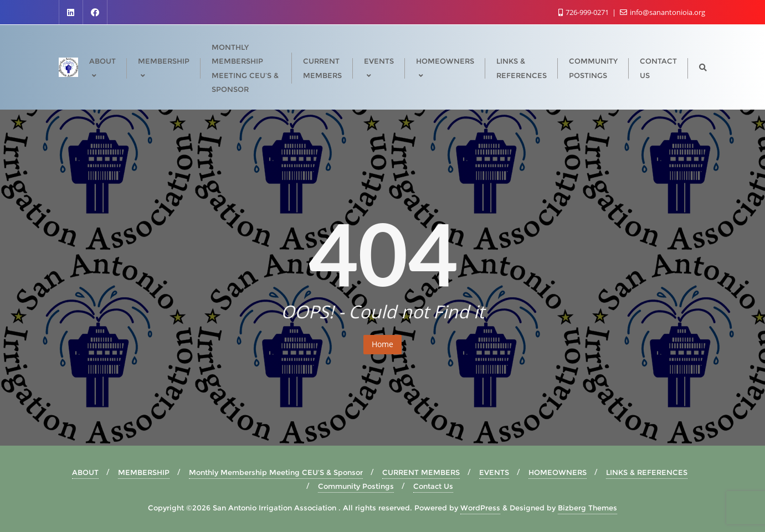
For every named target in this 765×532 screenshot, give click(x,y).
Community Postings (356, 486)
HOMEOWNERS (558, 472)
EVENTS (494, 472)
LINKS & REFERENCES (647, 472)
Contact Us (433, 486)
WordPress (480, 508)
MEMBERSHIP (144, 472)
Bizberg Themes (587, 508)
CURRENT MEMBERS (421, 472)
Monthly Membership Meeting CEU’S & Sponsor (276, 472)
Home (383, 344)
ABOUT (85, 472)
